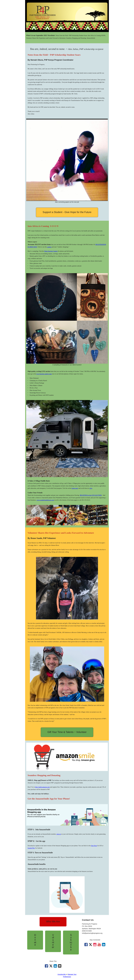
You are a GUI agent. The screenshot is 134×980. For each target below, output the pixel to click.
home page (75, 488)
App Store (94, 846)
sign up (59, 834)
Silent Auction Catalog (51, 251)
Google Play (31, 848)
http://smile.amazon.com (42, 787)
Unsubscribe (62, 974)
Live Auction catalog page (44, 374)
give (91, 488)
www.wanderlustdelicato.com (45, 500)
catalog (49, 247)
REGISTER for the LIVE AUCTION (91, 495)
